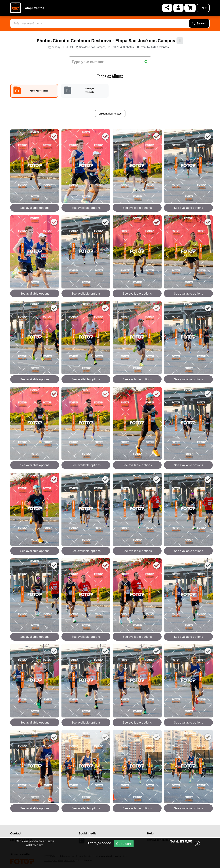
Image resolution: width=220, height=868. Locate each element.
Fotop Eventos (34, 8)
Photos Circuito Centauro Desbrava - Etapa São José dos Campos (106, 41)
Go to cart (124, 844)
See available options (35, 208)
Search (199, 23)
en (203, 8)
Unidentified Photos (110, 114)
